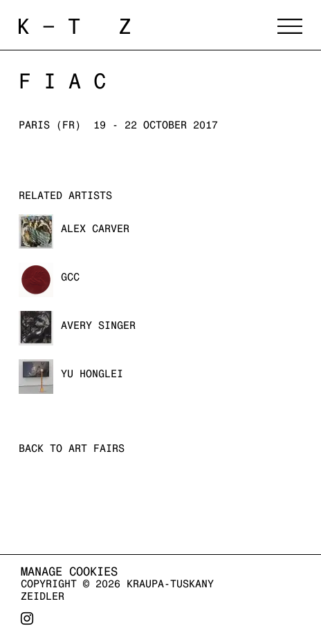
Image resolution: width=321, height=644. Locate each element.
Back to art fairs (72, 448)
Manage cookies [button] (69, 571)
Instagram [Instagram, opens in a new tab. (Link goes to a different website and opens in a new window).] (27, 624)
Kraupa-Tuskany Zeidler (138, 26)
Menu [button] (290, 26)
